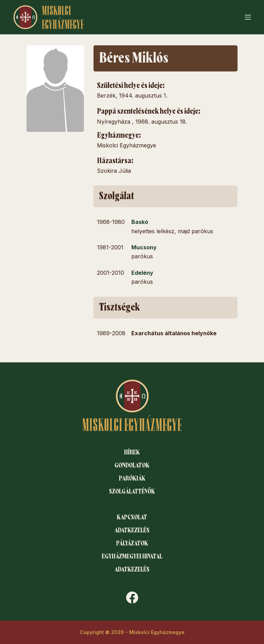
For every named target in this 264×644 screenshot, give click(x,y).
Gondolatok (132, 465)
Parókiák (132, 478)
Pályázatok (132, 543)
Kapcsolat (132, 517)
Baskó (140, 222)
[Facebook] (132, 597)
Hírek (132, 452)
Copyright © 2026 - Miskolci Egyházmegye (132, 632)
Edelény (142, 273)
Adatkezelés (132, 530)
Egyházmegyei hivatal (132, 556)
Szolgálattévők (132, 492)
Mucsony (144, 247)
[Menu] (248, 17)
